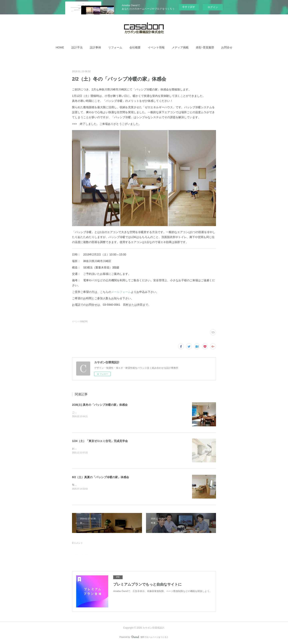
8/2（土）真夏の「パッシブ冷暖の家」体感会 (100, 477)
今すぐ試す (189, 7)
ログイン (213, 7)
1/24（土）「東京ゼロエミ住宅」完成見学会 (100, 441)
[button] (60, 47)
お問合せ (227, 47)
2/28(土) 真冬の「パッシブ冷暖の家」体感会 (100, 405)
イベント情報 (156, 47)
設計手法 (77, 47)
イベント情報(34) (80, 321)
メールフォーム (121, 292)
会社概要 (135, 47)
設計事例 (95, 47)
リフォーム (115, 47)
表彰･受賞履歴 (205, 47)
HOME (60, 47)
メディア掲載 (180, 47)
